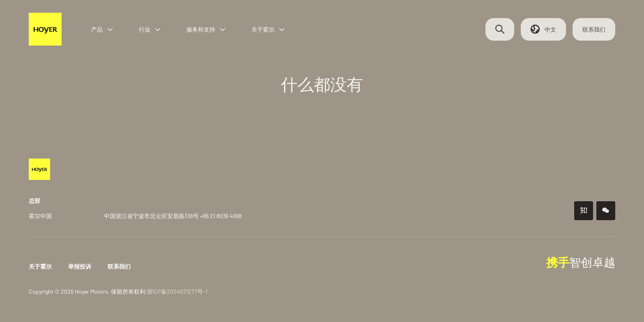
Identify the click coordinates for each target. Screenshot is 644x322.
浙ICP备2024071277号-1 (178, 291)
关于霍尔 (269, 30)
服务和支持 (207, 30)
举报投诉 (80, 266)
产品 (103, 30)
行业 (150, 30)
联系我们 (593, 30)
